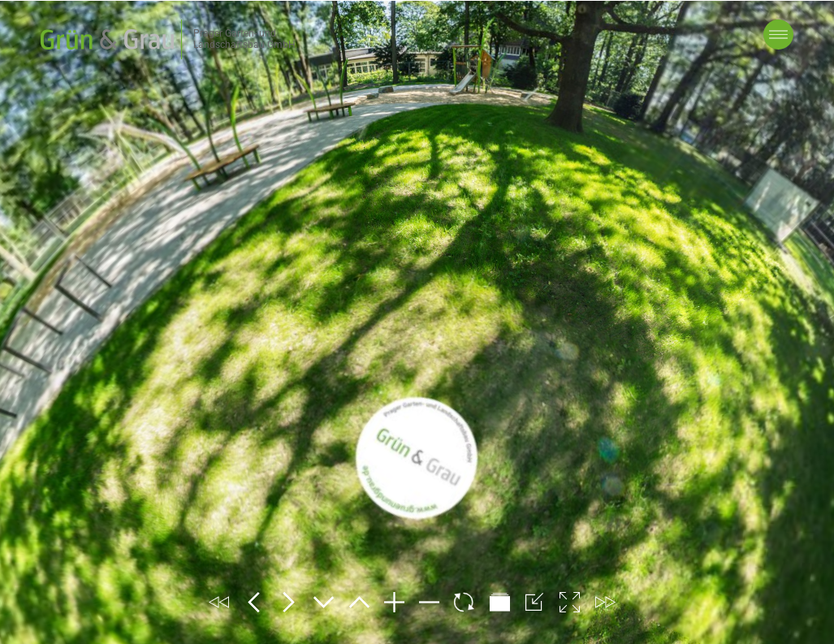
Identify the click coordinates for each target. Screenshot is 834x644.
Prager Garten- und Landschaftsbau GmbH (244, 39)
